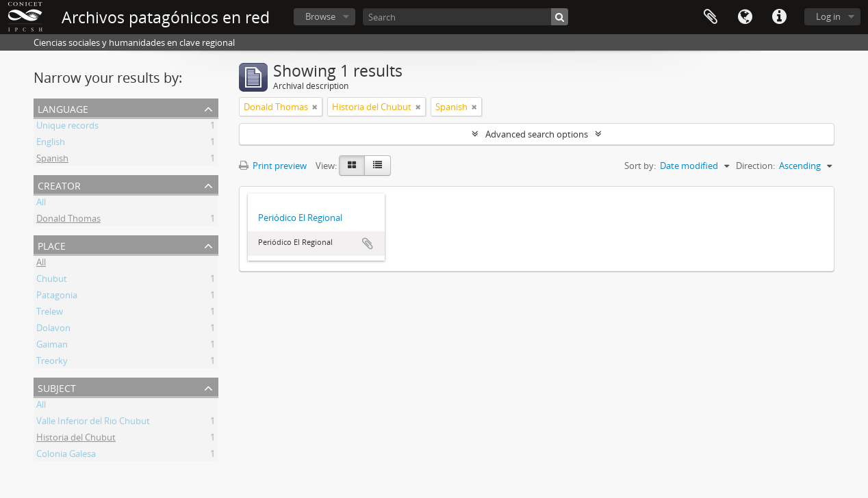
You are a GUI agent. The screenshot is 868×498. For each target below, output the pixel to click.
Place (52, 245)
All (41, 204)
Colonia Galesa (66, 456)
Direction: (755, 166)
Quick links (779, 17)
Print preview (273, 166)
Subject (57, 387)
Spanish (52, 160)
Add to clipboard (368, 244)
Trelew (50, 313)
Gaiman (52, 346)
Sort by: (640, 166)
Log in (828, 16)
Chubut (52, 280)
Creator (59, 184)
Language (745, 17)
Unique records (67, 127)
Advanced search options (537, 134)
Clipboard (711, 17)
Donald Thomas (68, 220)
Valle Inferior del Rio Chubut (93, 423)
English (51, 144)
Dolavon (53, 330)
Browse (320, 16)
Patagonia (57, 297)
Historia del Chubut (76, 439)
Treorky (52, 363)
